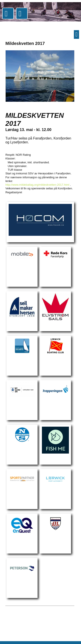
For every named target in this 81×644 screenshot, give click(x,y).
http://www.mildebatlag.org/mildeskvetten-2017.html (37, 185)
